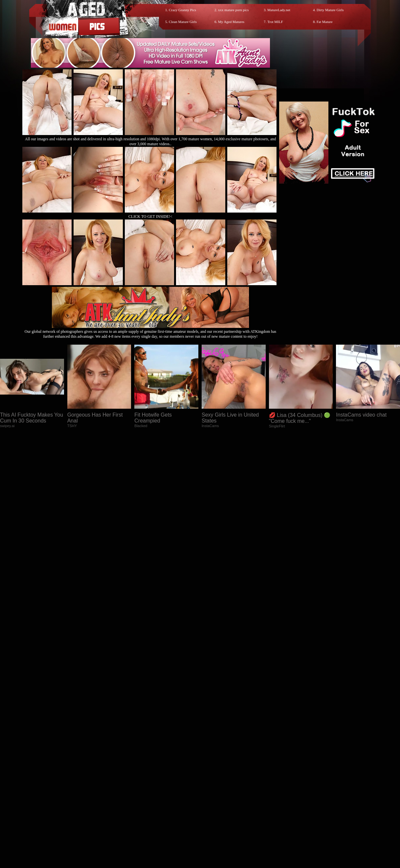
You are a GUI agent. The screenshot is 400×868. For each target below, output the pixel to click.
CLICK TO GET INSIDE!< (150, 217)
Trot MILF (275, 22)
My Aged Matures (231, 22)
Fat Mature (325, 22)
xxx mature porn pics (233, 10)
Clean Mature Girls (183, 22)
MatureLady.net (279, 10)
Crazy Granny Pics (182, 10)
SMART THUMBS (212, 809)
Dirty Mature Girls (330, 10)
